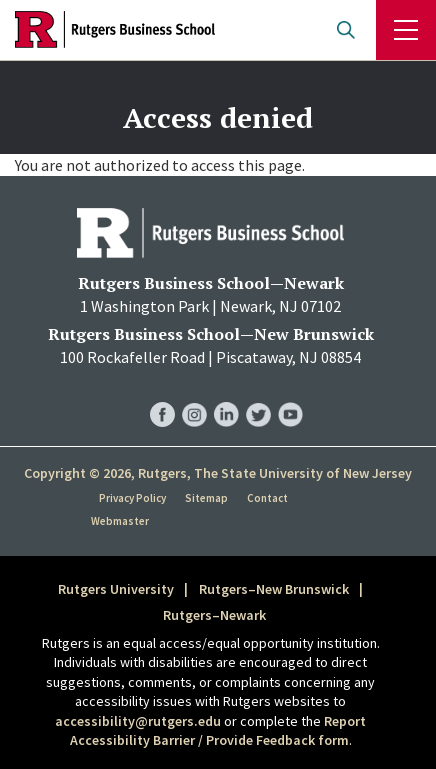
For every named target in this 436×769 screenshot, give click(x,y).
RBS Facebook (162, 394)
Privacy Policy (132, 498)
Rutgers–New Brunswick (274, 589)
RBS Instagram (194, 394)
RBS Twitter (258, 394)
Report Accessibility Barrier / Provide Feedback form (218, 731)
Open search (346, 30)
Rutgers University (116, 589)
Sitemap (206, 498)
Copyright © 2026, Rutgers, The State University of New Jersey (218, 473)
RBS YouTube (290, 394)
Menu (406, 30)
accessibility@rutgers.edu (138, 721)
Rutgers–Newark (214, 615)
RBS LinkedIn (226, 394)
